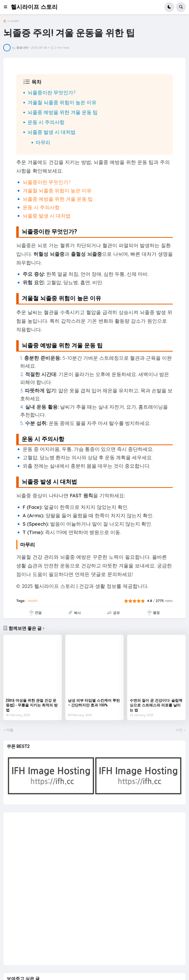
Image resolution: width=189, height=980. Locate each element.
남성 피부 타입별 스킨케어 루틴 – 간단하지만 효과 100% (94, 703)
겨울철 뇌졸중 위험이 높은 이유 (62, 102)
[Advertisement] (44, 886)
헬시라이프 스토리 (34, 7)
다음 (10, 730)
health (15, 21)
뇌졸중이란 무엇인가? (52, 92)
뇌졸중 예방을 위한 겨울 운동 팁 (63, 112)
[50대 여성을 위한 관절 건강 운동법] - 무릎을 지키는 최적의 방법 (32, 705)
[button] (7, 7)
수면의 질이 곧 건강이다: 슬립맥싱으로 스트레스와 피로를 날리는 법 (156, 705)
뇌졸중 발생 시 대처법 (52, 132)
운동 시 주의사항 (46, 122)
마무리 (43, 142)
